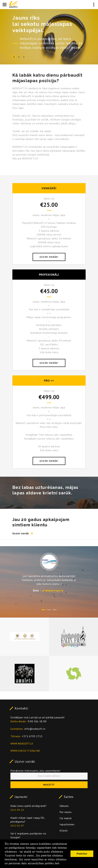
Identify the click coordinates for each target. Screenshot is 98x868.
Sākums (64, 806)
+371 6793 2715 (32, 736)
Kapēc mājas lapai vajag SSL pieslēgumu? (28, 820)
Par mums (66, 812)
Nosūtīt (49, 785)
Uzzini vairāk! (49, 257)
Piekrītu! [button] (82, 854)
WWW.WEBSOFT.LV (22, 744)
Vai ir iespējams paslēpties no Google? (28, 835)
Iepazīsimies (67, 824)
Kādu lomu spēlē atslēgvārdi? (28, 806)
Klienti (64, 831)
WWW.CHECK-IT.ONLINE (25, 751)
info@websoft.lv (35, 729)
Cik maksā (66, 818)
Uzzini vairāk (25, 762)
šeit (57, 863)
